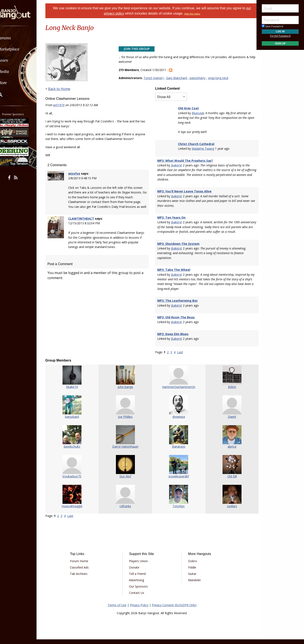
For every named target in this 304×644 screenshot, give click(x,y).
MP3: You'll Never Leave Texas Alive (184, 191)
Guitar (191, 578)
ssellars (228, 511)
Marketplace (20, 49)
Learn (14, 60)
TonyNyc (177, 511)
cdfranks (127, 511)
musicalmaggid (76, 511)
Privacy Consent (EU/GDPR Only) (174, 610)
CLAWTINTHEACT (85, 228)
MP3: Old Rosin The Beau (176, 322)
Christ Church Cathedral (195, 144)
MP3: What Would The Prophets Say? (185, 161)
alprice (228, 451)
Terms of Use (117, 610)
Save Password (272, 26)
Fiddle (190, 572)
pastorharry (199, 78)
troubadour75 (76, 481)
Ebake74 (76, 392)
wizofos (78, 178)
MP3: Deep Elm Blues (173, 339)
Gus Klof (127, 481)
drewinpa (177, 421)
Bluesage (197, 113)
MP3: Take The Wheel (174, 275)
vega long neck (220, 78)
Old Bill (228, 481)
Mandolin (193, 585)
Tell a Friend (139, 578)
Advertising (138, 585)
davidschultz (76, 451)
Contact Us (138, 597)
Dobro (191, 566)
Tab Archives (83, 578)
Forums (15, 38)
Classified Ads (84, 572)
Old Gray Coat (187, 108)
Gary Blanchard (178, 78)
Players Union (140, 566)
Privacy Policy (139, 610)
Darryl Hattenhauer (127, 451)
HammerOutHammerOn (177, 392)
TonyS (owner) (155, 78)
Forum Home (83, 566)
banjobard (76, 421)
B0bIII (228, 392)
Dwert (228, 421)
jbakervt (176, 165)
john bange (127, 392)
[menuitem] (24, 38)
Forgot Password (280, 36)
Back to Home (64, 89)
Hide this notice (192, 14)
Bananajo (177, 451)
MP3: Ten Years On (171, 217)
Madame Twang (202, 149)
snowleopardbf (177, 481)
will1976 (64, 105)
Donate (136, 572)
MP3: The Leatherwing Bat (177, 305)
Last (180, 357)
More (13, 83)
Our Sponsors (140, 591)
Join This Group (138, 49)
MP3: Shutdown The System (178, 248)
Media (14, 72)
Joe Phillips (127, 421)
